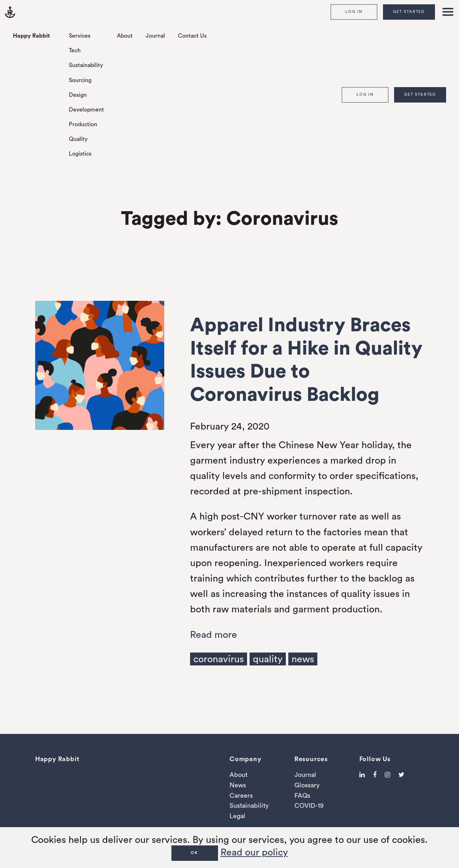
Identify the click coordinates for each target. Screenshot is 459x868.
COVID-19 (309, 806)
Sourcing (80, 80)
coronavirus (219, 659)
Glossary (307, 785)
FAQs (302, 796)
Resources (311, 759)
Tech (75, 51)
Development (86, 110)
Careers (241, 796)
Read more (214, 635)
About (125, 36)
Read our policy (254, 852)
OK (195, 853)
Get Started (409, 12)
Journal (155, 36)
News (238, 785)
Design (78, 95)
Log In (354, 12)
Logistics (80, 154)
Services (80, 36)
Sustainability (86, 65)
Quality (78, 139)
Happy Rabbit (31, 36)
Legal (237, 816)
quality (268, 659)
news (303, 659)
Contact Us (192, 36)
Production (83, 124)
